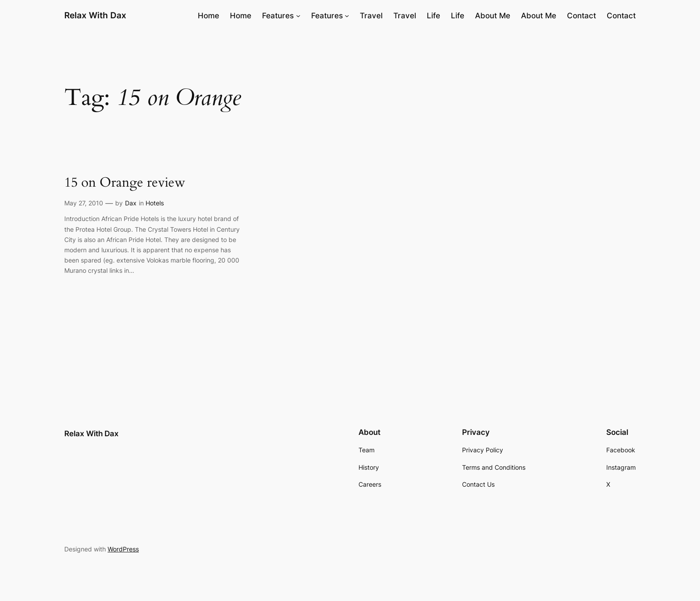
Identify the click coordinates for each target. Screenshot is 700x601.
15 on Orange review (125, 183)
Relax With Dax (95, 15)
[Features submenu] (298, 16)
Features (278, 16)
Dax (131, 203)
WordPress (123, 549)
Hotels (155, 203)
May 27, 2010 (84, 203)
